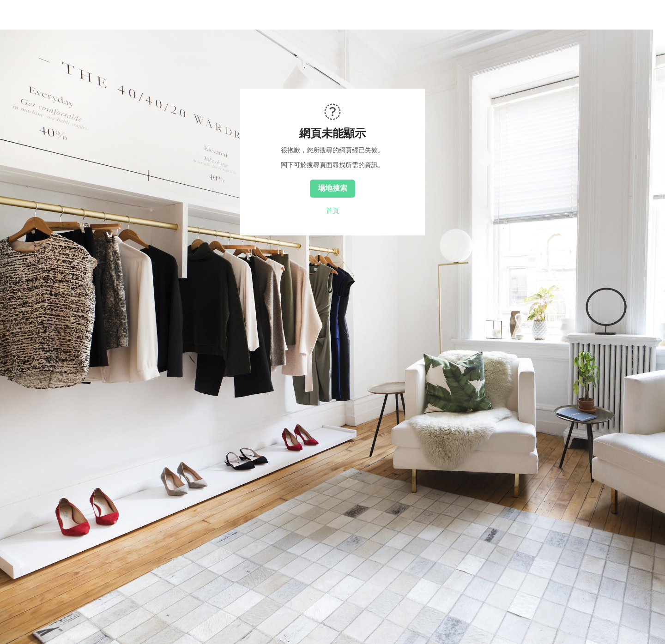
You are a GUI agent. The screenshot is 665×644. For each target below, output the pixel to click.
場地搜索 (332, 188)
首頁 (332, 211)
